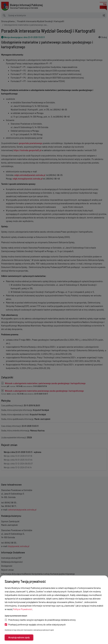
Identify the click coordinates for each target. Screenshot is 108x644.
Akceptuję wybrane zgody (19, 637)
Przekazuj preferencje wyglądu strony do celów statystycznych (35, 624)
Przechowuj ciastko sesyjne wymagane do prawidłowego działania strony (40, 620)
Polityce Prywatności (23, 609)
